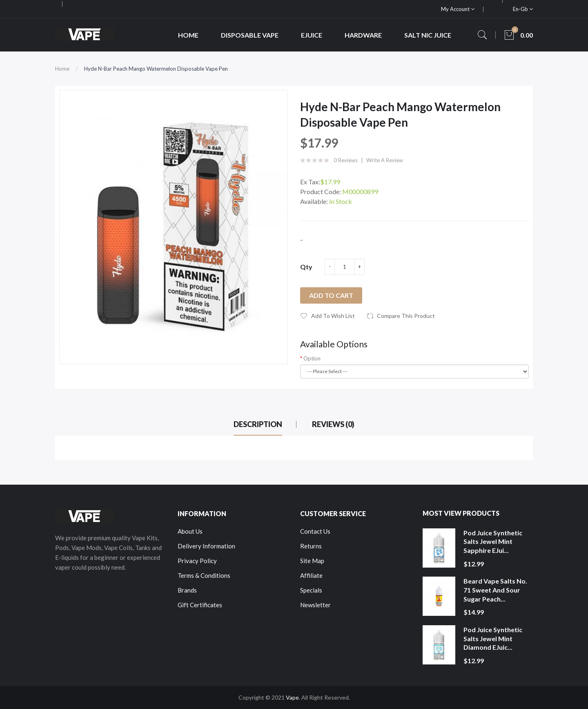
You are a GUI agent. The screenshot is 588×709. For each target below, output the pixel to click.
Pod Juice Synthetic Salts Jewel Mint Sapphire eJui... (493, 541)
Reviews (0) (333, 424)
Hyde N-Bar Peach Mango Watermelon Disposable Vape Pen (156, 69)
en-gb (523, 9)
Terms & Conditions (204, 575)
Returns (311, 546)
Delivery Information (206, 546)
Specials (311, 590)
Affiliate (311, 575)
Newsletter (315, 605)
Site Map (312, 561)
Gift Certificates (200, 605)
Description (258, 424)
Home (62, 69)
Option (312, 358)
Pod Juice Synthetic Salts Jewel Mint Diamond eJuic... (493, 638)
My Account (458, 9)
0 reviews (346, 160)
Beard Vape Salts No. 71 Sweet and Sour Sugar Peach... (495, 590)
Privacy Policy (197, 561)
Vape (292, 697)
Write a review (385, 160)
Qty (306, 267)
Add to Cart (331, 295)
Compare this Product (406, 316)
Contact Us (315, 531)
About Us (190, 531)
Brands (187, 590)
